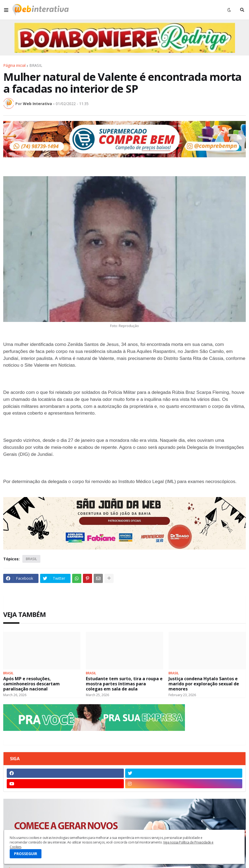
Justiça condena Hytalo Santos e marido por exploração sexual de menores (204, 684)
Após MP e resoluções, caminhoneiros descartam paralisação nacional (31, 684)
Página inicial (14, 65)
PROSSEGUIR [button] (26, 854)
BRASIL (36, 65)
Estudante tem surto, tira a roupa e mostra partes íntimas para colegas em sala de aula (124, 684)
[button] (6, 10)
